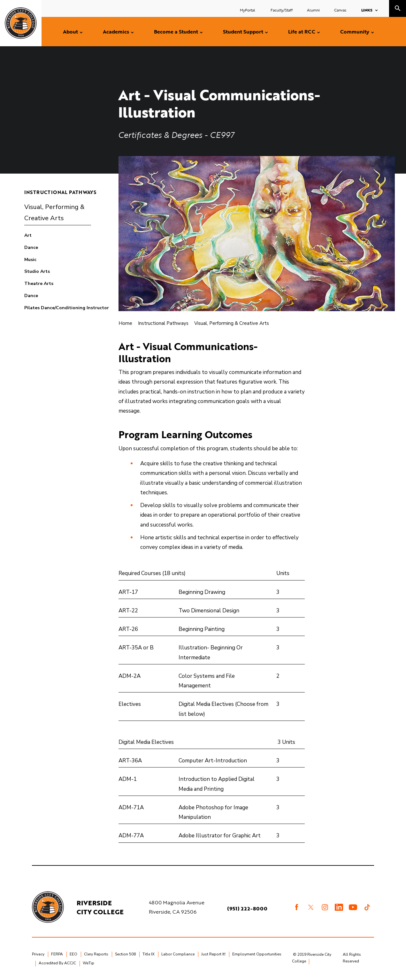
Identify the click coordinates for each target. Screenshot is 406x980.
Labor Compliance (178, 954)
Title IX (149, 954)
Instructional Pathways (60, 192)
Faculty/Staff (282, 10)
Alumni (313, 10)
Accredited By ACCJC (57, 963)
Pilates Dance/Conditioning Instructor (67, 308)
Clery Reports (96, 954)
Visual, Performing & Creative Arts (54, 213)
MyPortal (248, 10)
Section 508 (125, 954)
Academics (116, 32)
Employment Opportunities (257, 954)
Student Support (243, 32)
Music (30, 260)
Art (28, 235)
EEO (73, 954)
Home (125, 323)
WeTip (88, 963)
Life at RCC (302, 32)
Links (367, 10)
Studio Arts (37, 271)
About (70, 32)
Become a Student (176, 32)
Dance (31, 247)
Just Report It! (213, 954)
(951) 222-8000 (247, 909)
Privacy (38, 954)
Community (355, 32)
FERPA (57, 954)
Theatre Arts (39, 284)
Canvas (340, 10)
